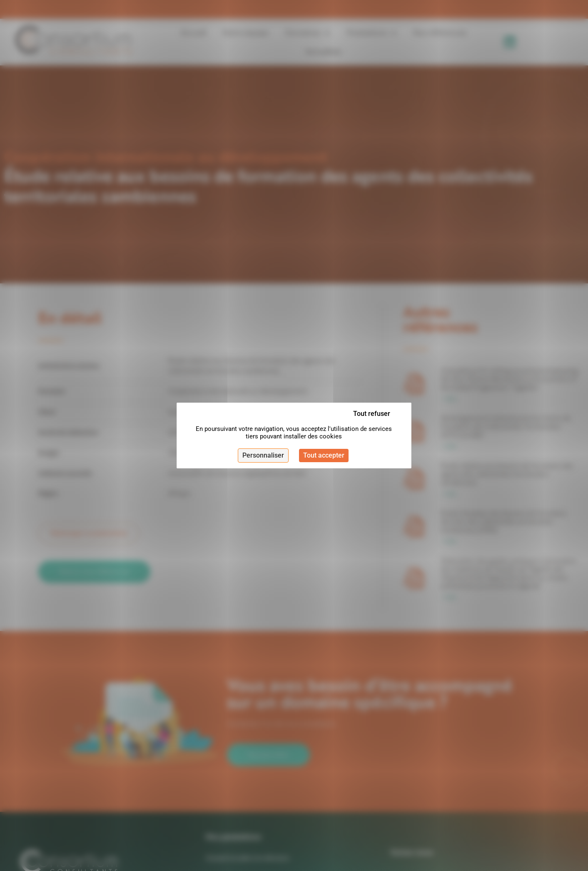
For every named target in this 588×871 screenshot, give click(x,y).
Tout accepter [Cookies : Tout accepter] (324, 455)
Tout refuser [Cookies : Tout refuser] (372, 414)
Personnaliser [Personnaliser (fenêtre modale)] (263, 455)
